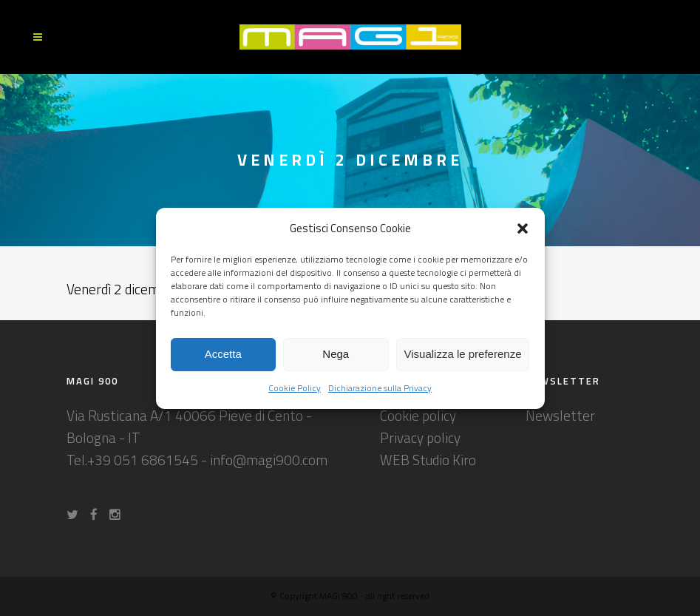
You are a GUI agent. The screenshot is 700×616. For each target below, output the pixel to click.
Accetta (223, 354)
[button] (523, 229)
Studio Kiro (444, 460)
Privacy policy (420, 437)
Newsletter (560, 415)
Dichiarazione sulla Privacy (380, 388)
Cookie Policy (295, 388)
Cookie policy (418, 415)
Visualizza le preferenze (463, 354)
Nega (336, 354)
